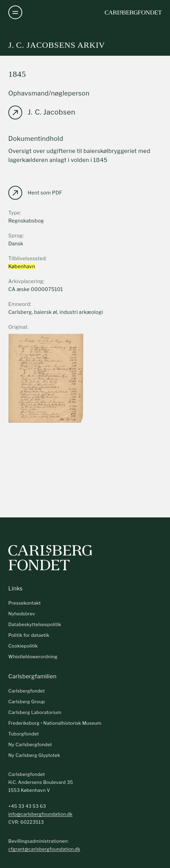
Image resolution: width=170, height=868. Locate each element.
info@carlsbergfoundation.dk (40, 814)
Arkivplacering (26, 281)
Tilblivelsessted (27, 258)
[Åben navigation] (15, 12)
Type (14, 213)
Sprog (15, 236)
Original (18, 327)
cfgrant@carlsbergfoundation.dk (44, 849)
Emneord (19, 304)
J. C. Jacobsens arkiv (57, 45)
